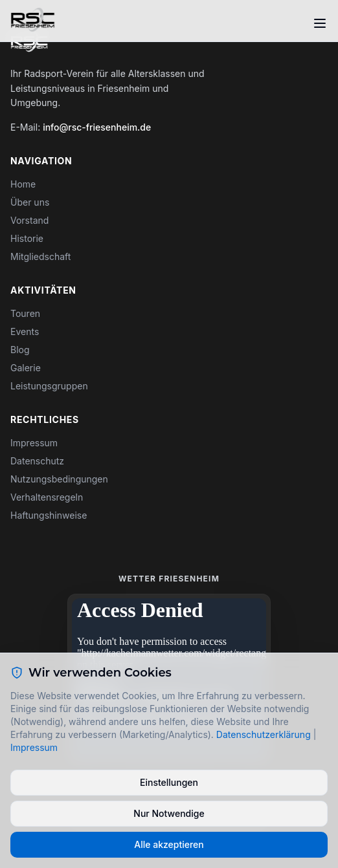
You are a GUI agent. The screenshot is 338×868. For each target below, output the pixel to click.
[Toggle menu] (320, 23)
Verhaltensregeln (47, 497)
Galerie (26, 368)
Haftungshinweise (49, 515)
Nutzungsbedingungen (59, 479)
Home (23, 184)
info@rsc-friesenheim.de (97, 127)
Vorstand (29, 220)
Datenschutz (37, 461)
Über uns (30, 202)
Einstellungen (169, 782)
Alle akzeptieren (169, 844)
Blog (20, 350)
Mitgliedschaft (40, 256)
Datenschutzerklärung (264, 734)
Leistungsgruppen (49, 386)
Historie (27, 238)
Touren (25, 313)
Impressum (34, 443)
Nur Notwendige (169, 813)
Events (25, 331)
